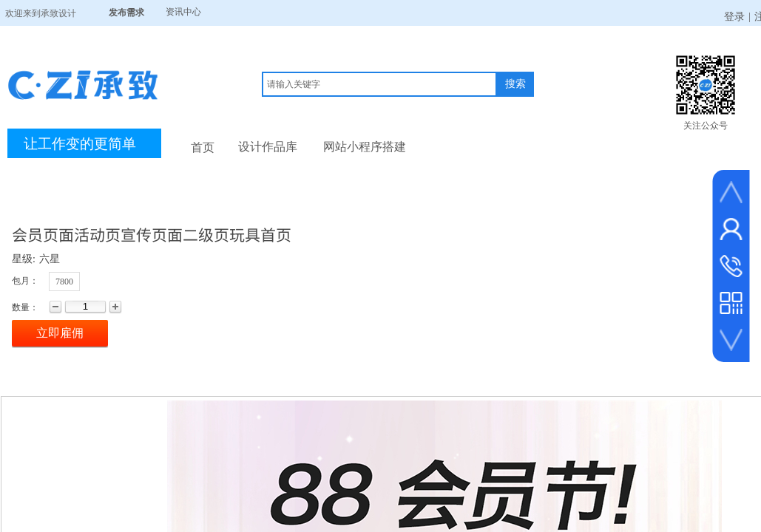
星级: (24, 259)
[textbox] (379, 84)
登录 (734, 17)
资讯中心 (183, 12)
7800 (64, 282)
